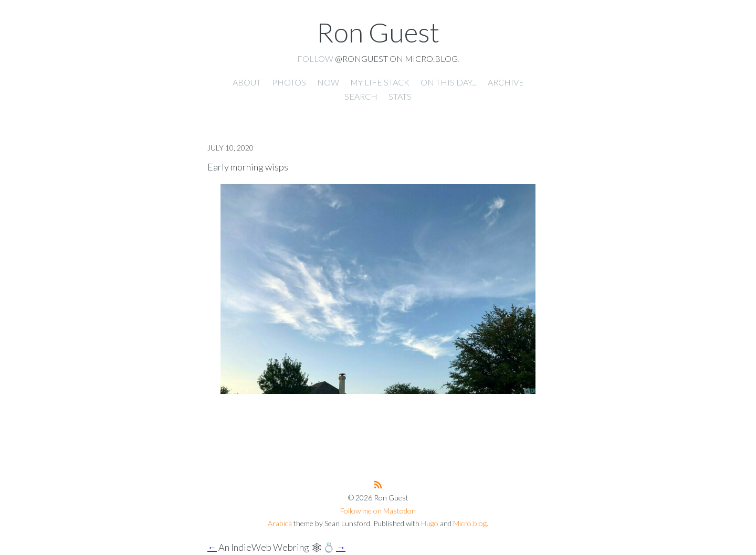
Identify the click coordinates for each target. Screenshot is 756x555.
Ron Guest (378, 32)
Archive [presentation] (506, 82)
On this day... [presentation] (449, 82)
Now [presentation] (328, 82)
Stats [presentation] (400, 96)
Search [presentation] (361, 96)
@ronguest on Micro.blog (396, 58)
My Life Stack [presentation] (380, 82)
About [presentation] (247, 82)
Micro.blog (470, 523)
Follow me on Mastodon (378, 511)
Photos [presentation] (289, 82)
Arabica (280, 523)
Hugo (430, 523)
